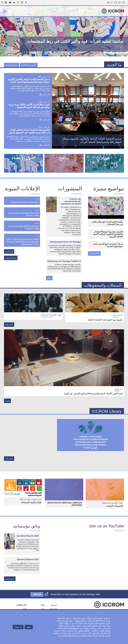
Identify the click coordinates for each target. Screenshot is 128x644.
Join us (37, 594)
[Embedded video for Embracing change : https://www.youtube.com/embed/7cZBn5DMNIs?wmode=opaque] (85, 555)
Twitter (18, 2)
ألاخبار (24, 609)
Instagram (22, 2)
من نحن (54, 605)
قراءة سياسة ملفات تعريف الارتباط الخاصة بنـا (78, 636)
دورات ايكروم (12, 65)
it (112, 3)
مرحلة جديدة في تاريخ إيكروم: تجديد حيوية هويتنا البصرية (108, 245)
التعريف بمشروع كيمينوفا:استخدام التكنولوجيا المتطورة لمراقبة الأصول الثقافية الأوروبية (108, 234)
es (115, 3)
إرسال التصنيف (11, 258)
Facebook (26, 2)
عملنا (43, 605)
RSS (6, 2)
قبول (29, 627)
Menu (5, 11)
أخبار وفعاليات (21, 605)
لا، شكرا (18, 627)
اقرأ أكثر (119, 47)
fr (119, 3)
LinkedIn (14, 2)
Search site (3, 2)
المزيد (7, 401)
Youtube (10, 2)
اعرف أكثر (9, 325)
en (123, 3)
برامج (43, 609)
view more (94, 253)
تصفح (49, 278)
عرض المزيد (10, 579)
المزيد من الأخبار (29, 65)
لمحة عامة (53, 609)
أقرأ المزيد (46, 95)
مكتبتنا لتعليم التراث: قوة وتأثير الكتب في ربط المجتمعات (107, 223)
